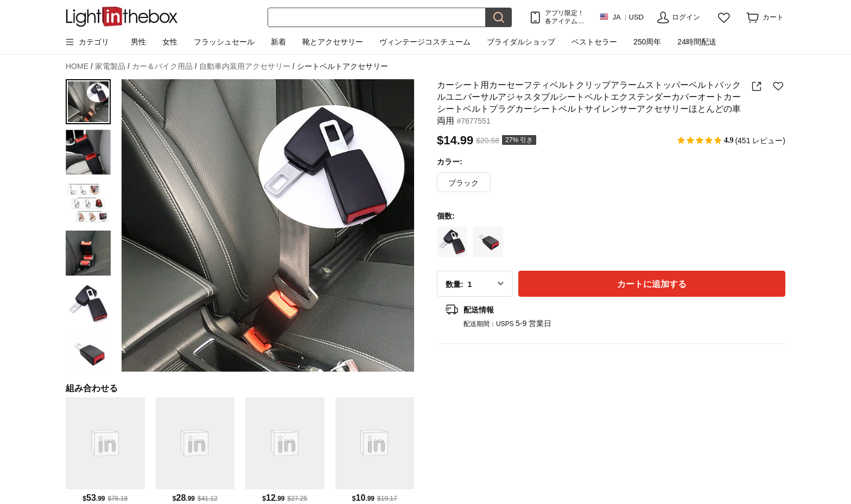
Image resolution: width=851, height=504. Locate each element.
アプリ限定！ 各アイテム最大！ (564, 17)
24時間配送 (697, 42)
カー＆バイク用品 (164, 66)
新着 (278, 42)
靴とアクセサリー (333, 42)
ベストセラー (594, 42)
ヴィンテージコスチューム (425, 42)
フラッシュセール (224, 42)
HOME (79, 66)
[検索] (377, 17)
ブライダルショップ (521, 42)
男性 (138, 42)
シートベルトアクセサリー (342, 66)
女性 (170, 42)
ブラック (463, 183)
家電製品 (112, 66)
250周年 (647, 42)
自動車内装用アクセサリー (247, 66)
